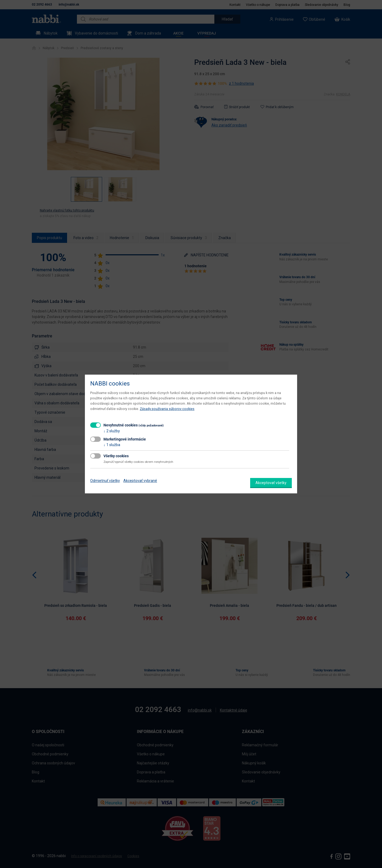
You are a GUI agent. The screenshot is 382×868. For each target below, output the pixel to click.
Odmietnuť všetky (105, 481)
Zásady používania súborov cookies (167, 409)
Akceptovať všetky (271, 483)
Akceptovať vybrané (140, 481)
